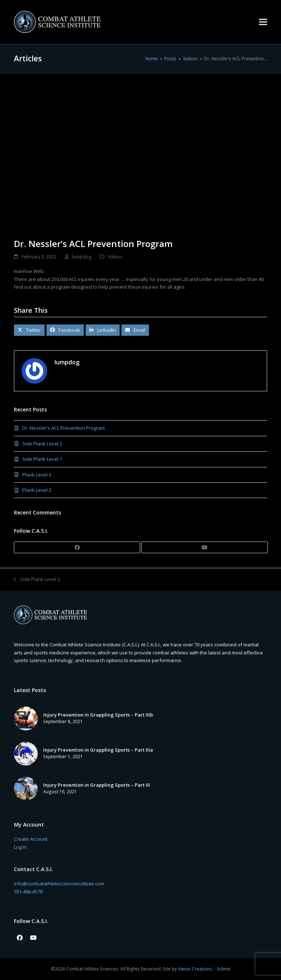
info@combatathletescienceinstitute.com (59, 884)
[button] (263, 22)
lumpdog (82, 257)
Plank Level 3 (37, 475)
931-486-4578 (28, 892)
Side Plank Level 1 (42, 459)
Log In (20, 847)
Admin (224, 969)
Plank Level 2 (37, 490)
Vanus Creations (195, 969)
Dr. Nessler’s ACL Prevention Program (64, 428)
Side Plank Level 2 (42, 444)
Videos (115, 257)
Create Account (31, 839)
